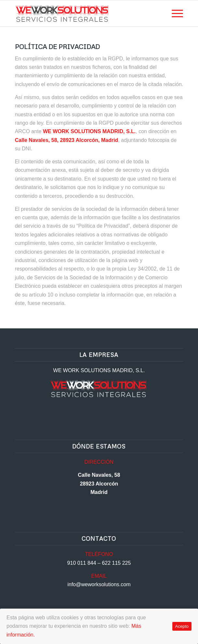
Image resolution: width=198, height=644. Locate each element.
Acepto (182, 626)
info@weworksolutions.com (99, 584)
